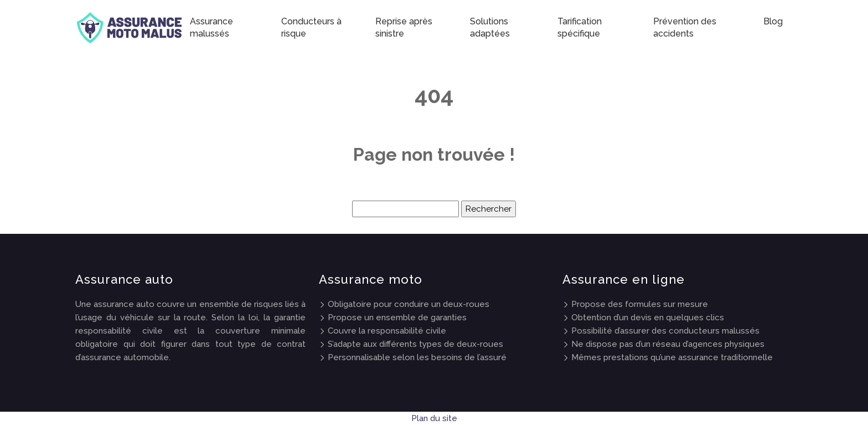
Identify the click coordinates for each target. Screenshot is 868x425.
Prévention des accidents (685, 27)
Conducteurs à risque (311, 27)
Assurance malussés (211, 27)
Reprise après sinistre (404, 27)
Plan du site (434, 418)
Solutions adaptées (490, 27)
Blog (773, 21)
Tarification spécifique (580, 27)
